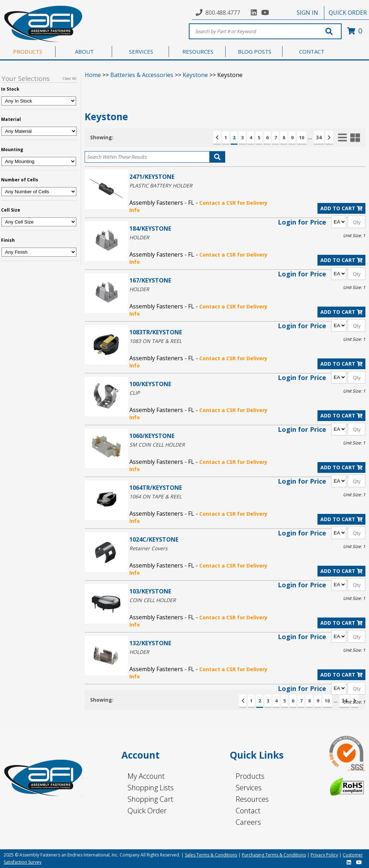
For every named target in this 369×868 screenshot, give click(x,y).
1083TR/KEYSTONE (156, 332)
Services (249, 788)
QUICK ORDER (348, 13)
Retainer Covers (148, 548)
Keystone (195, 75)
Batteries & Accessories (142, 75)
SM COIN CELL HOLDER (157, 445)
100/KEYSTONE (150, 384)
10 (302, 137)
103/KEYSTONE (150, 591)
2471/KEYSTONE (152, 177)
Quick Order (147, 811)
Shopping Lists (151, 788)
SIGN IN (307, 13)
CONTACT (312, 51)
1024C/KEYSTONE (154, 539)
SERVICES (141, 51)
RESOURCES (198, 51)
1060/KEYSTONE (152, 436)
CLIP (134, 393)
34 (319, 137)
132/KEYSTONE (150, 643)
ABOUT (84, 51)
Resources (252, 799)
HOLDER (139, 237)
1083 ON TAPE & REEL (155, 341)
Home (93, 75)
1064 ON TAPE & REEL (155, 496)
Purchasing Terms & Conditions (274, 855)
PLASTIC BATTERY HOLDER (161, 186)
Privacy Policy (324, 855)
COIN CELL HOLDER (153, 600)
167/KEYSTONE (150, 280)
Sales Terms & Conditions (211, 855)
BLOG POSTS (255, 51)
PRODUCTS (28, 51)
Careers (248, 822)
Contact (248, 811)
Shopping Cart (150, 799)
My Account (146, 776)
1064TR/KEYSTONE (156, 487)
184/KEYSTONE (150, 228)
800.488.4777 (223, 13)
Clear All (69, 78)
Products (250, 776)
